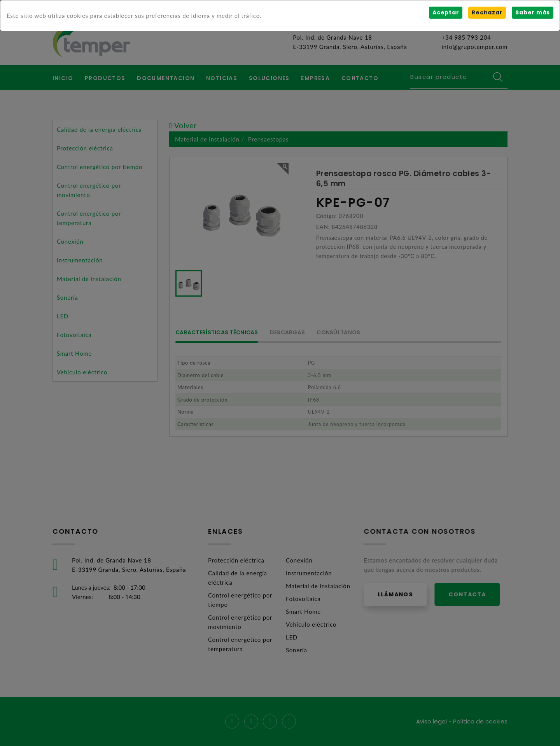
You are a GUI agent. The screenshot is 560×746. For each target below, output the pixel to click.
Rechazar (487, 12)
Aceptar (446, 12)
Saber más (533, 12)
